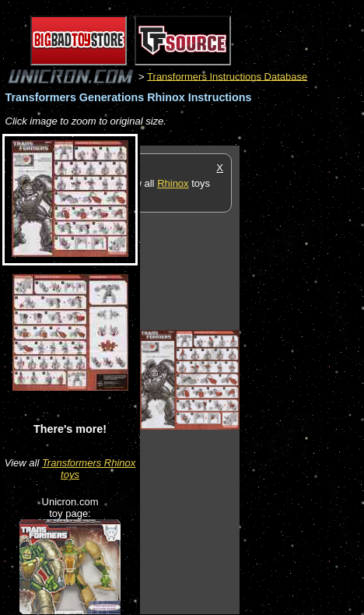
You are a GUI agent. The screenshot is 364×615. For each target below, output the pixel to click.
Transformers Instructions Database (227, 76)
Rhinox (173, 183)
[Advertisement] (302, 379)
